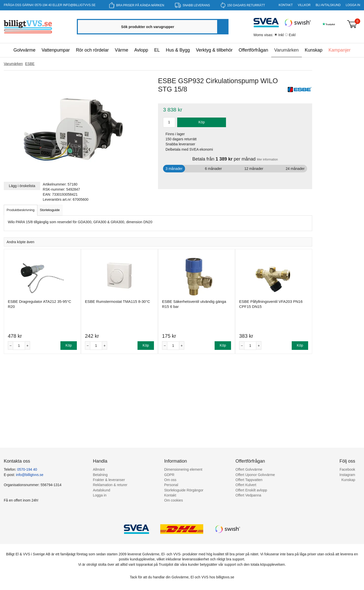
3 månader (174, 169)
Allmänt (99, 469)
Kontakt (286, 5)
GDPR (169, 475)
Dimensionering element (183, 469)
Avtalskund (102, 490)
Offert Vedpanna (248, 495)
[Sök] (222, 27)
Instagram (347, 475)
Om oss (170, 480)
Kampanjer (340, 50)
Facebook (347, 469)
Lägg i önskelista (22, 186)
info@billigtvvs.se (79, 5)
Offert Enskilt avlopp (251, 490)
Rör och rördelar (92, 50)
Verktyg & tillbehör (214, 50)
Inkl (281, 35)
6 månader (213, 169)
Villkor (304, 5)
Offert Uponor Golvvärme (255, 475)
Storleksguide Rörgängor (184, 490)
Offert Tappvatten (249, 480)
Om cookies (174, 500)
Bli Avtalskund (328, 5)
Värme (121, 50)
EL (157, 50)
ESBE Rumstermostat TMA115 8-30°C (117, 301)
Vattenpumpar (56, 50)
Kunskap (314, 50)
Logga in (353, 5)
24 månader (295, 169)
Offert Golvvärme (249, 469)
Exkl (292, 35)
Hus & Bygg (178, 50)
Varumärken (287, 50)
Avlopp (141, 50)
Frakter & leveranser (109, 480)
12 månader (254, 169)
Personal (171, 485)
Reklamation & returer (110, 485)
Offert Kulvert (246, 485)
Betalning (100, 475)
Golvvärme (24, 50)
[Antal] (19, 346)
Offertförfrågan (253, 50)
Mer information (267, 160)
